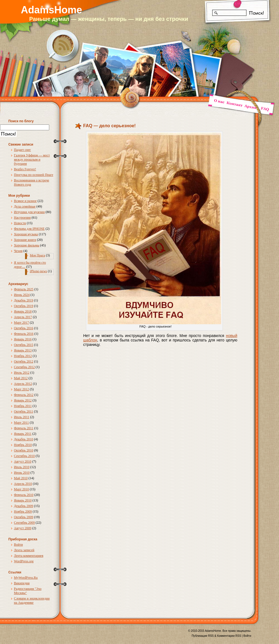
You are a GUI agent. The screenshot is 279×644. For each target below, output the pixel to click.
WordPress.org (24, 561)
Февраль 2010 (24, 495)
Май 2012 (21, 378)
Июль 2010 (22, 467)
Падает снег (22, 150)
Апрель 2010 (23, 484)
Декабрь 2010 (24, 439)
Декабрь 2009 (24, 506)
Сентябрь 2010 (24, 456)
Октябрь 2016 (24, 328)
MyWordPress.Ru (26, 578)
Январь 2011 (23, 434)
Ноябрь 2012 (23, 356)
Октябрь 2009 (24, 517)
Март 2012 (21, 389)
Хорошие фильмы (27, 245)
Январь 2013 (23, 350)
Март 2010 (21, 489)
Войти (18, 545)
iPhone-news (38, 271)
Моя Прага (37, 255)
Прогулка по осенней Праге (34, 175)
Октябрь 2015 (24, 345)
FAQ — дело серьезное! (109, 126)
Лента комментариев (29, 556)
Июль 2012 (22, 373)
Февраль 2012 (24, 395)
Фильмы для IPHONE (29, 229)
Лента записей (24, 550)
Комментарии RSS (229, 636)
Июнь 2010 (22, 473)
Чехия (18, 251)
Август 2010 (23, 461)
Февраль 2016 (24, 334)
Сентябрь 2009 (24, 523)
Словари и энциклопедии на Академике (32, 601)
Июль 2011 (22, 417)
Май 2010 (21, 478)
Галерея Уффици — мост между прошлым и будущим (32, 159)
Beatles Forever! (25, 169)
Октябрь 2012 (24, 361)
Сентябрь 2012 (24, 367)
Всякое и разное (25, 201)
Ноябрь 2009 (23, 511)
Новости (20, 223)
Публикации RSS (203, 636)
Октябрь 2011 (24, 411)
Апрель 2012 (23, 384)
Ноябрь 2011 (23, 406)
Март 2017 (21, 323)
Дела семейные (25, 206)
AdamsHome (51, 10)
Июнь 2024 (22, 295)
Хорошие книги (25, 240)
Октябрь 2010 (24, 450)
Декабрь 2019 (24, 300)
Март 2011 (21, 423)
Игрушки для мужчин (29, 212)
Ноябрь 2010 (23, 445)
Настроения (22, 218)
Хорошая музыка (26, 234)
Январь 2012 (23, 400)
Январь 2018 (23, 311)
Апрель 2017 (23, 317)
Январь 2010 (23, 500)
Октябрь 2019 (24, 306)
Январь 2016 (23, 339)
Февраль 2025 (24, 289)
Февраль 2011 (24, 428)
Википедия (22, 583)
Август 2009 (23, 528)
